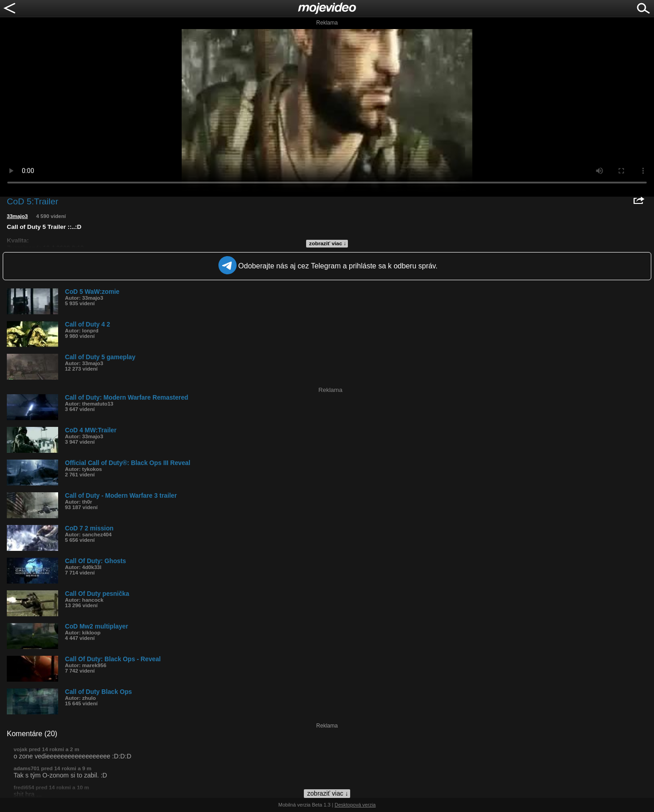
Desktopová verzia (355, 805)
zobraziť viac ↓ (328, 243)
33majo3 (17, 216)
